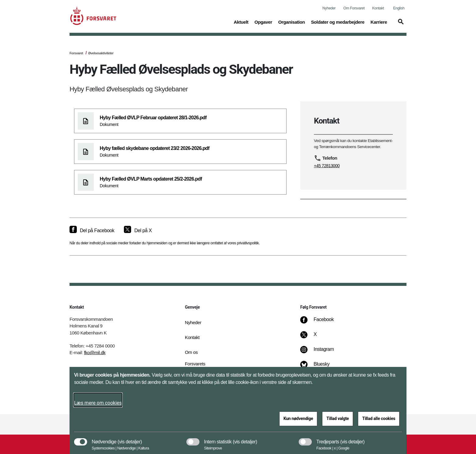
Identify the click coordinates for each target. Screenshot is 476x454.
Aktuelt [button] (241, 22)
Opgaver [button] (263, 22)
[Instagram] (321, 352)
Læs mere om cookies (98, 403)
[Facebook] (321, 323)
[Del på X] (138, 231)
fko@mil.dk (95, 352)
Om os (191, 352)
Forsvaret (76, 53)
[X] (315, 337)
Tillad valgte (338, 418)
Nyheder (329, 8)
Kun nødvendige (298, 418)
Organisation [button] (291, 22)
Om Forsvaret (354, 8)
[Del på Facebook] (92, 231)
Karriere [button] (379, 22)
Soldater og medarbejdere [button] (338, 22)
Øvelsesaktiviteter (101, 53)
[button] (400, 25)
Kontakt (378, 8)
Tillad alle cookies (379, 418)
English (399, 8)
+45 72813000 (327, 166)
